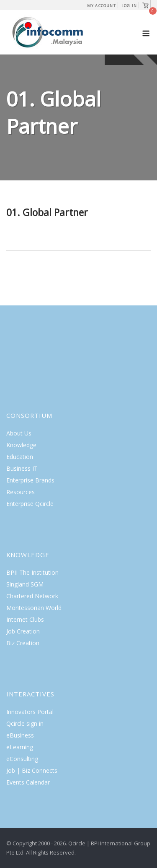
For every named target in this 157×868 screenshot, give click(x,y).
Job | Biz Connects (32, 770)
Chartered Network (32, 596)
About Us (19, 433)
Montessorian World (34, 608)
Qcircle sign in (25, 723)
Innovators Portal (30, 712)
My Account (102, 6)
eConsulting (22, 759)
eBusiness (20, 735)
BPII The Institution (32, 572)
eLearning (20, 747)
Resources (21, 492)
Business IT (22, 468)
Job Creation (23, 631)
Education (20, 457)
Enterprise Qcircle (30, 504)
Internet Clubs (25, 619)
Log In (129, 6)
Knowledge (21, 445)
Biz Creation (23, 643)
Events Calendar (28, 782)
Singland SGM (25, 584)
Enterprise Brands (30, 480)
